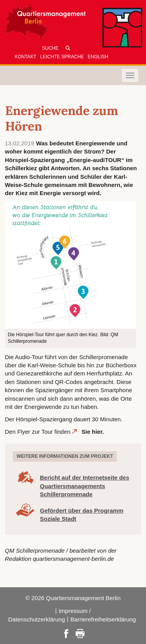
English (98, 57)
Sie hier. (93, 432)
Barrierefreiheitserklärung (103, 619)
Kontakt (26, 57)
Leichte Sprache (62, 57)
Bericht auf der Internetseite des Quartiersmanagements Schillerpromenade (85, 486)
